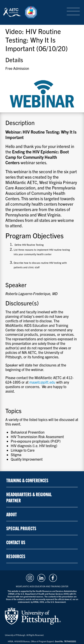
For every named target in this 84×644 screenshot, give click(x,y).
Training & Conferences (27, 480)
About (12, 514)
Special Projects (21, 528)
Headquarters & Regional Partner (29, 497)
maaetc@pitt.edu (42, 382)
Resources (16, 556)
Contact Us (16, 542)
